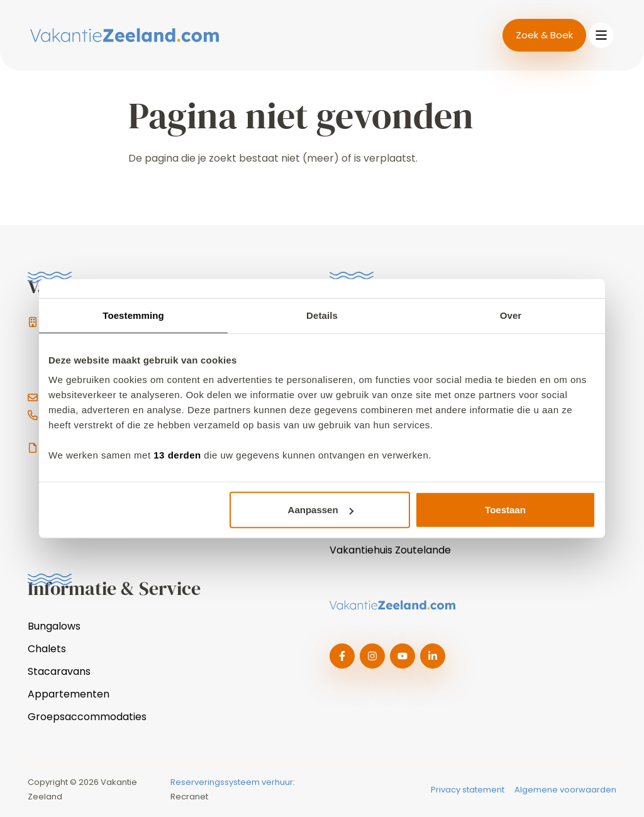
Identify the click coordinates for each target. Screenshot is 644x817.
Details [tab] (322, 315)
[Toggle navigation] (601, 35)
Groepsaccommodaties (87, 717)
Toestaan (505, 510)
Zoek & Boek (544, 35)
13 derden (177, 455)
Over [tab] (511, 315)
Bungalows (54, 626)
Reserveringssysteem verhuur (232, 782)
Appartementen (69, 694)
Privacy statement (468, 790)
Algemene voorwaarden (565, 790)
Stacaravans (59, 671)
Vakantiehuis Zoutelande (390, 550)
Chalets (47, 649)
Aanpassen (321, 510)
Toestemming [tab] (133, 315)
